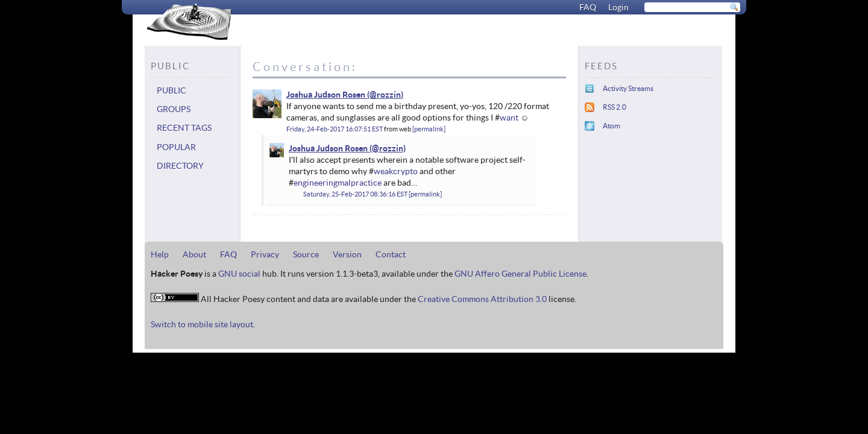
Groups (174, 109)
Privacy (265, 254)
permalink (429, 129)
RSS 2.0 (615, 107)
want (509, 118)
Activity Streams (628, 88)
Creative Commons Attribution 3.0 (482, 299)
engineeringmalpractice (338, 183)
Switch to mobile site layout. (203, 324)
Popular (176, 147)
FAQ (588, 7)
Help (160, 254)
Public (171, 90)
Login (618, 7)
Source (306, 254)
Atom (612, 126)
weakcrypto (396, 171)
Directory (180, 166)
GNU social (239, 274)
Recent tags (184, 128)
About (194, 254)
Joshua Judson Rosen (326, 95)
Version (347, 254)
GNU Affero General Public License (520, 274)
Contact (391, 254)
